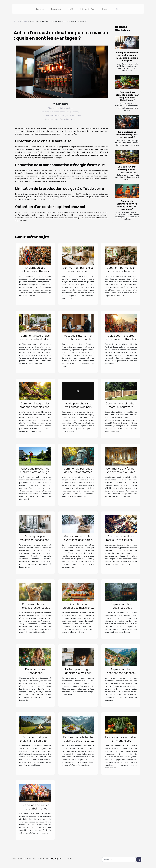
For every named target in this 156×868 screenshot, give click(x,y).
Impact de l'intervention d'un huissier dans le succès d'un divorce (78, 339)
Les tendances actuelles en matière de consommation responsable (121, 742)
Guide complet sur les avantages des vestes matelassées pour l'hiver (78, 540)
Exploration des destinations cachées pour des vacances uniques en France (121, 675)
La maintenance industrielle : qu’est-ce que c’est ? (127, 135)
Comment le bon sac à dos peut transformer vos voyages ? (78, 472)
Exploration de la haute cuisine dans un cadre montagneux (78, 741)
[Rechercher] (119, 859)
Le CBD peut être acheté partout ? (127, 168)
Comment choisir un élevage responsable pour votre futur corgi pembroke (35, 609)
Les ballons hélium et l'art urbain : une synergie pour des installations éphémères (35, 810)
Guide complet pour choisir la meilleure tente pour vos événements (35, 741)
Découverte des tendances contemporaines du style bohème (35, 675)
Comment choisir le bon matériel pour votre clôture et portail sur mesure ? (121, 409)
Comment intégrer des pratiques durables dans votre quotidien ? (35, 407)
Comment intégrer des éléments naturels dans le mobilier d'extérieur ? (35, 339)
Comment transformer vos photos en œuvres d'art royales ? (121, 472)
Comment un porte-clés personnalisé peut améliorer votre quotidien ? (78, 273)
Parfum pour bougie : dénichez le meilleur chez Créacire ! (78, 673)
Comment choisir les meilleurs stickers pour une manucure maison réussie (121, 542)
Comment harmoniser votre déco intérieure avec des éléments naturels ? (121, 273)
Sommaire (62, 104)
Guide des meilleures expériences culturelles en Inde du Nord (121, 339)
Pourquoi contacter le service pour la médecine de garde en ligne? (127, 57)
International (56, 9)
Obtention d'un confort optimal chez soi (61, 119)
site (62, 149)
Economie (40, 9)
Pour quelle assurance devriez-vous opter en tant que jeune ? (127, 205)
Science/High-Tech (88, 9)
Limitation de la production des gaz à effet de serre (61, 115)
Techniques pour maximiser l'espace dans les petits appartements (35, 540)
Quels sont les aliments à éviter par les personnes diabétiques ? (127, 96)
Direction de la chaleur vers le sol (61, 108)
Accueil (16, 21)
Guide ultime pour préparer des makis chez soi (78, 608)
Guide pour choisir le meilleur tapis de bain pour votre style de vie (78, 407)
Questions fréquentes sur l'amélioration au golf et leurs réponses (35, 472)
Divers (105, 9)
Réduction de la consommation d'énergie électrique (61, 112)
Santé (71, 9)
